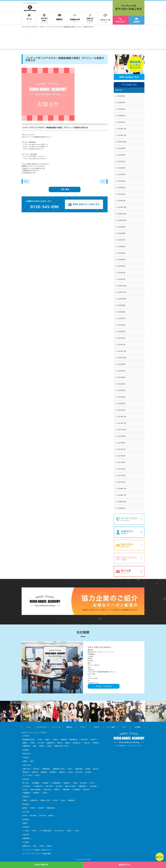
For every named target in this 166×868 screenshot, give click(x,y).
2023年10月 (122, 299)
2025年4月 (121, 181)
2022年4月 (121, 390)
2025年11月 (122, 135)
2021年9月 (121, 436)
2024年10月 (122, 220)
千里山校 (86, 743)
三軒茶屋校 (93, 786)
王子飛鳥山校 (37, 786)
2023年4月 (121, 325)
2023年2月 (121, 338)
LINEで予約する (41, 865)
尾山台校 (86, 789)
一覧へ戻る (65, 189)
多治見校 (41, 808)
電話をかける (125, 865)
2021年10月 (122, 430)
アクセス (83, 727)
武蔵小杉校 (26, 769)
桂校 (32, 761)
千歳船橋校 (66, 789)
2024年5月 (121, 253)
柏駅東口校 (26, 846)
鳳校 (35, 746)
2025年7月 (121, 161)
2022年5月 (121, 384)
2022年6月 (121, 377)
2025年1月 (121, 201)
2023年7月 (121, 318)
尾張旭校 (71, 800)
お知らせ (97, 727)
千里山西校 (84, 740)
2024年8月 (121, 233)
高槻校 (25, 743)
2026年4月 (121, 102)
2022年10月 (122, 358)
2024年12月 (122, 207)
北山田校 (88, 772)
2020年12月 (122, 489)
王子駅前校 (26, 786)
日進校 (25, 800)
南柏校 (49, 846)
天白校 (55, 800)
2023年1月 (121, 345)
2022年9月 (121, 364)
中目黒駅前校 (56, 783)
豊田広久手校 (45, 800)
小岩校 (44, 793)
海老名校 (25, 772)
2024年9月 (121, 227)
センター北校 (27, 775)
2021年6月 (121, 456)
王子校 (92, 783)
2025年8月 (121, 155)
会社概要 (138, 727)
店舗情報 (136, 20)
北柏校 (41, 846)
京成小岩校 (49, 786)
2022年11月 (122, 351)
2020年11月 (122, 495)
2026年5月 (121, 96)
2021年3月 (121, 476)
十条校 (75, 783)
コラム (124, 727)
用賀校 (57, 789)
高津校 (88, 769)
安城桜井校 (34, 800)
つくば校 (25, 831)
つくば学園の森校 (45, 831)
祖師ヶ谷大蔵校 (70, 786)
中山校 (37, 775)
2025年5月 (121, 174)
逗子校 (70, 772)
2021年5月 (121, 462)
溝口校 (95, 769)
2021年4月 (121, 469)
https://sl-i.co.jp (93, 683)
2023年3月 (121, 332)
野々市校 (42, 816)
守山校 (63, 800)
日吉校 (70, 769)
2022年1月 (121, 410)
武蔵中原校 (79, 769)
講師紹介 (69, 727)
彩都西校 (63, 740)
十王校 (76, 831)
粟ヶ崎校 (33, 816)
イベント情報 (110, 727)
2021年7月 (121, 449)
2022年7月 (121, 371)
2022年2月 (121, 404)
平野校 (32, 743)
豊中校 (60, 743)
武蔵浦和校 (26, 838)
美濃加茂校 (51, 808)
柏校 (35, 846)
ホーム (28, 727)
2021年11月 (122, 423)
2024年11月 (122, 214)
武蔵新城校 (46, 769)
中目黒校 (45, 783)
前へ (26, 181)
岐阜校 (25, 808)
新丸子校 (79, 772)
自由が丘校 (47, 789)
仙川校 (25, 789)
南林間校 (44, 772)
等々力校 (25, 783)
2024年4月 (121, 260)
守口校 (40, 740)
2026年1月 (121, 122)
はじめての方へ (42, 727)
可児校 (32, 808)
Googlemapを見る (104, 686)
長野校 (25, 823)
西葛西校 (36, 793)
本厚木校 (35, 772)
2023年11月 (122, 292)
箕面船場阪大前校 (28, 740)
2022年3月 (121, 397)
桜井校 (93, 740)
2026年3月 (121, 109)
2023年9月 (121, 305)
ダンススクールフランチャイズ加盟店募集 (37, 854)
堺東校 (41, 746)
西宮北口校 (26, 754)
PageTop (161, 857)
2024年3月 (121, 266)
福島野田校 (51, 743)
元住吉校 (36, 769)
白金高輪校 (35, 783)
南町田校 (66, 783)
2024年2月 (121, 273)
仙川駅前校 (76, 789)
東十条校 (83, 783)
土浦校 (69, 831)
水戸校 (34, 831)
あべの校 (41, 743)
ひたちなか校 (59, 831)
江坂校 (49, 746)
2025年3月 (121, 188)
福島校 (67, 743)
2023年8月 (121, 312)
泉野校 (51, 816)
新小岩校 (59, 786)
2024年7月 (121, 240)
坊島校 (55, 740)
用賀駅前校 (82, 786)
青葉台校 (62, 772)
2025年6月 (121, 168)
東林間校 (53, 772)
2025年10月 (122, 142)
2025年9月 (121, 148)
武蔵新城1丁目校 (58, 769)
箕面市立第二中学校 (61, 746)
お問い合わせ (121, 20)
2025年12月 (122, 129)
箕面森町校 (73, 740)
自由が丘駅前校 (35, 789)
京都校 (25, 761)
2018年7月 (121, 508)
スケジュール (56, 727)
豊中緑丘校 (77, 743)
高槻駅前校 (26, 746)
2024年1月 (121, 279)
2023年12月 (122, 286)
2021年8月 (121, 443)
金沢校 (25, 816)
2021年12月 (122, 417)
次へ (103, 181)
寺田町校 (96, 743)
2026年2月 (121, 116)
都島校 (47, 740)
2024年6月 (121, 246)
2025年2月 (121, 194)
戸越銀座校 (26, 793)
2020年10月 (122, 502)
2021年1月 (121, 482)
